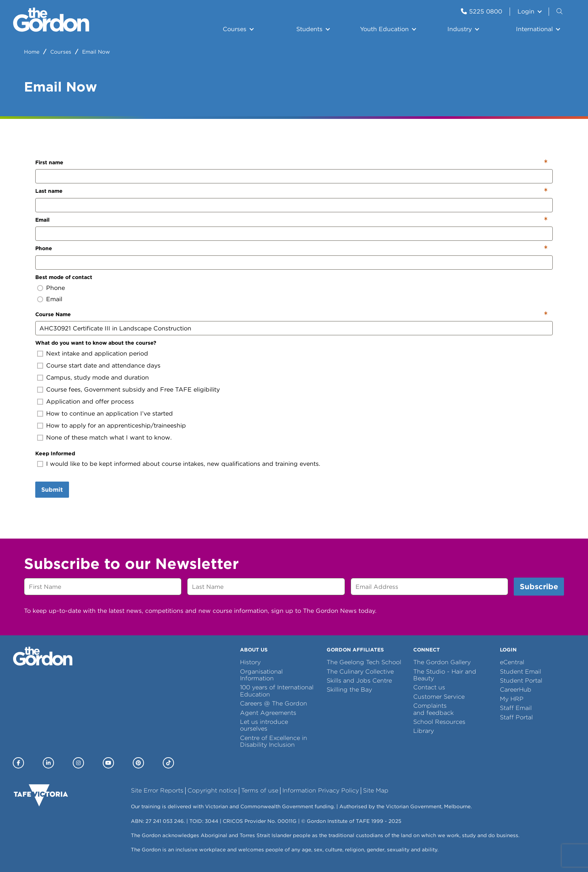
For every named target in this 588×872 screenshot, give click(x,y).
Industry (460, 29)
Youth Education (384, 29)
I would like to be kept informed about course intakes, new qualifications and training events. (183, 464)
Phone (44, 248)
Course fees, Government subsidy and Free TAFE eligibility (133, 389)
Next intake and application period (97, 353)
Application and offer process (90, 401)
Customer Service (439, 697)
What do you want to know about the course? (96, 343)
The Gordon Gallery (442, 662)
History (250, 662)
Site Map (376, 790)
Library (424, 731)
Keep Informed (55, 453)
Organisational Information (261, 675)
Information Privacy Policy (321, 790)
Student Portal (521, 681)
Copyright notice (212, 790)
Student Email (520, 672)
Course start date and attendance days (103, 365)
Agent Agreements (268, 713)
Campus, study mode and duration (97, 377)
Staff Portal (516, 717)
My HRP (512, 699)
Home (32, 52)
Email (42, 220)
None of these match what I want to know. (109, 438)
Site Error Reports (157, 790)
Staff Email (516, 708)
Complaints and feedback (433, 709)
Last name (49, 191)
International (534, 29)
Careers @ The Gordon (274, 703)
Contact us (429, 687)
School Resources (439, 722)
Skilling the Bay (349, 690)
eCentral (512, 662)
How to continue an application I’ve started (109, 413)
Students (309, 29)
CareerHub (516, 690)
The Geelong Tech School (364, 662)
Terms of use (260, 790)
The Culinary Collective (360, 672)
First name (49, 162)
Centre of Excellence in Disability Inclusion (274, 741)
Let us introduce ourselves (264, 725)
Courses (235, 29)
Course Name (53, 314)
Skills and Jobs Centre (359, 681)
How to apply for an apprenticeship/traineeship (116, 425)
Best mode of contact (64, 277)
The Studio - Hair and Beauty (445, 675)
